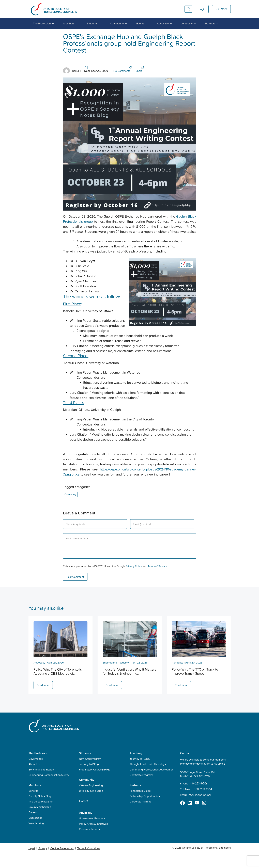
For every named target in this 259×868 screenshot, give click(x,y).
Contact (185, 767)
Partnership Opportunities (145, 810)
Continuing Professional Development (152, 784)
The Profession (38, 767)
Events (83, 815)
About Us (34, 778)
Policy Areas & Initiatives (93, 838)
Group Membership (40, 821)
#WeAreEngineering (91, 800)
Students (85, 767)
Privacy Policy (134, 580)
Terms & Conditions (89, 863)
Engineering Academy (116, 677)
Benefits (33, 805)
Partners (135, 799)
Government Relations (92, 833)
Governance (36, 773)
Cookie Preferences (62, 863)
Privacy (43, 863)
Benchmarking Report (41, 784)
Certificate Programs (141, 789)
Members (35, 799)
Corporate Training (141, 816)
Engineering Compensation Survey (49, 789)
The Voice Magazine (41, 816)
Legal (32, 863)
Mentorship (35, 832)
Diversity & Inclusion (91, 805)
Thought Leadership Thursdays (148, 778)
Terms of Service (157, 580)
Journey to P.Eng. (89, 778)
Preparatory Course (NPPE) (95, 784)
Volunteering (36, 837)
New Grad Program (90, 773)
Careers (33, 827)
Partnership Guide (140, 805)
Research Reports (89, 843)
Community (41, 32)
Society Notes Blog (40, 810)
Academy (136, 767)
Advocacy (39, 677)
